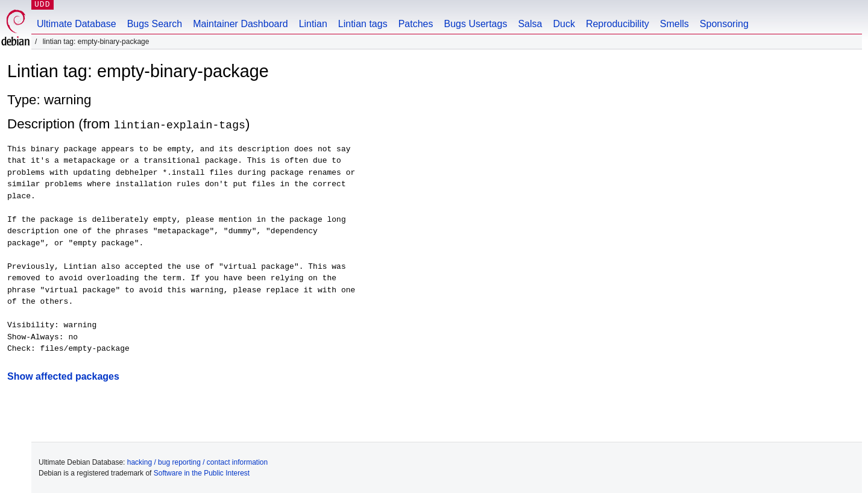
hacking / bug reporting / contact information (197, 462)
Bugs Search (155, 24)
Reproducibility (618, 24)
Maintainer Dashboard (240, 24)
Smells (675, 24)
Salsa (530, 24)
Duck (564, 24)
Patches (416, 24)
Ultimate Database (77, 24)
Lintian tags (363, 24)
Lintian (313, 24)
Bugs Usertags (475, 24)
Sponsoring (724, 24)
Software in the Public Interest (202, 473)
